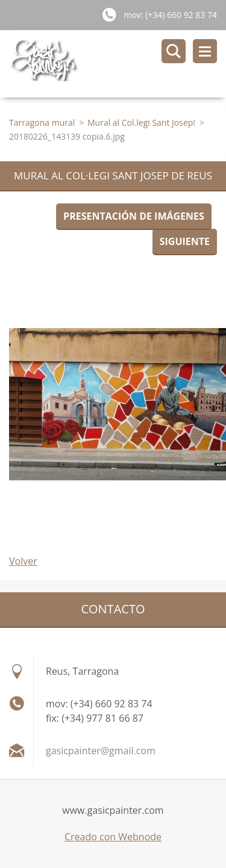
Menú (205, 51)
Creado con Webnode (113, 837)
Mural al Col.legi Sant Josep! (141, 122)
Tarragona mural (42, 122)
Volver (23, 561)
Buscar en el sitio (174, 51)
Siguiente (185, 241)
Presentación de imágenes (134, 216)
